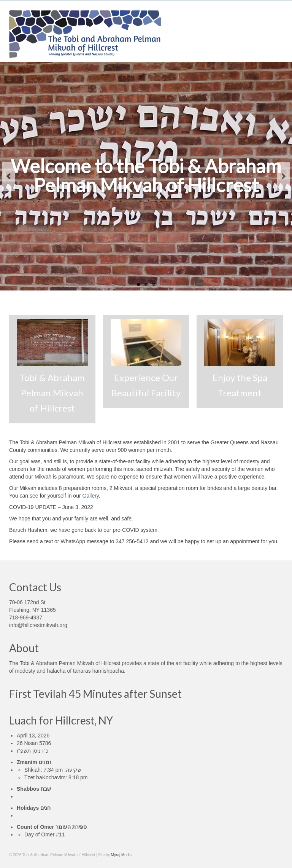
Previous (9, 176)
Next (283, 176)
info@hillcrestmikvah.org (38, 625)
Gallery (91, 496)
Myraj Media (121, 855)
